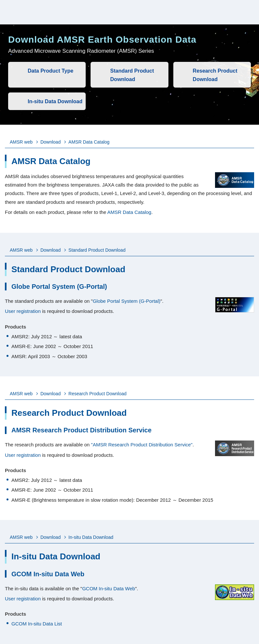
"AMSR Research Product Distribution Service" (142, 445)
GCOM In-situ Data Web (108, 588)
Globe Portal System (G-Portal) (127, 301)
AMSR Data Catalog (129, 212)
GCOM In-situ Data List (37, 624)
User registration (23, 311)
